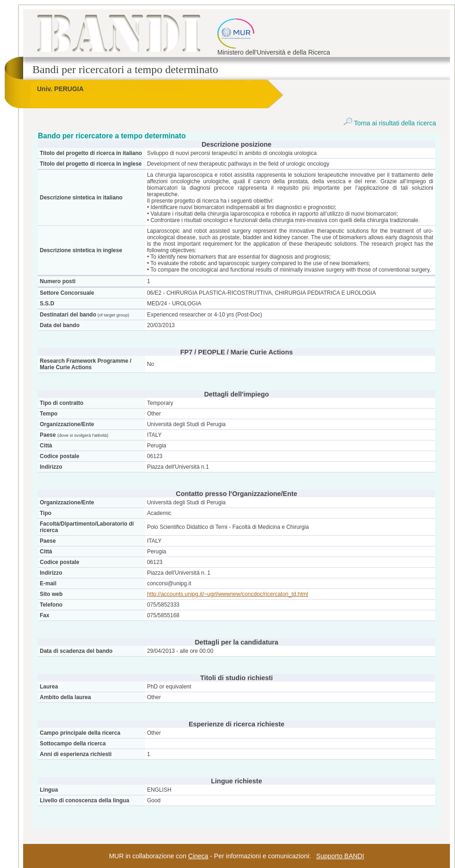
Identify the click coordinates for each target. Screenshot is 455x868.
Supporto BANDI (340, 856)
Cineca (198, 856)
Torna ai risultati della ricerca (390, 123)
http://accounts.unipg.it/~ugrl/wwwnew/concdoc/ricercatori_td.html (228, 594)
